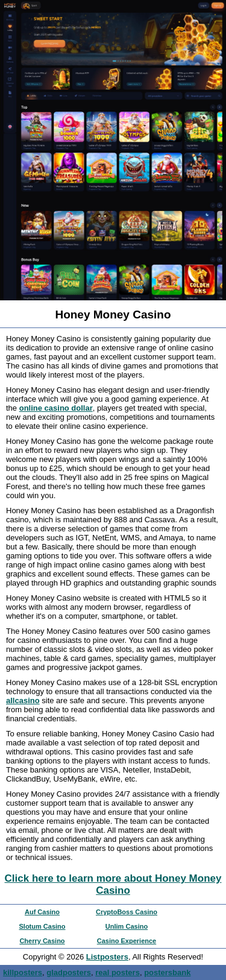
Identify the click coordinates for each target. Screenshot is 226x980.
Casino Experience (127, 941)
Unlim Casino (127, 926)
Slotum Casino (42, 926)
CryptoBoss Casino (127, 912)
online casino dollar (56, 408)
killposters (23, 972)
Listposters (107, 957)
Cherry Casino (42, 941)
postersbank (167, 972)
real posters (118, 972)
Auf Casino (42, 912)
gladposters (69, 972)
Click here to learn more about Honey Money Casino (113, 884)
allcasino (23, 700)
